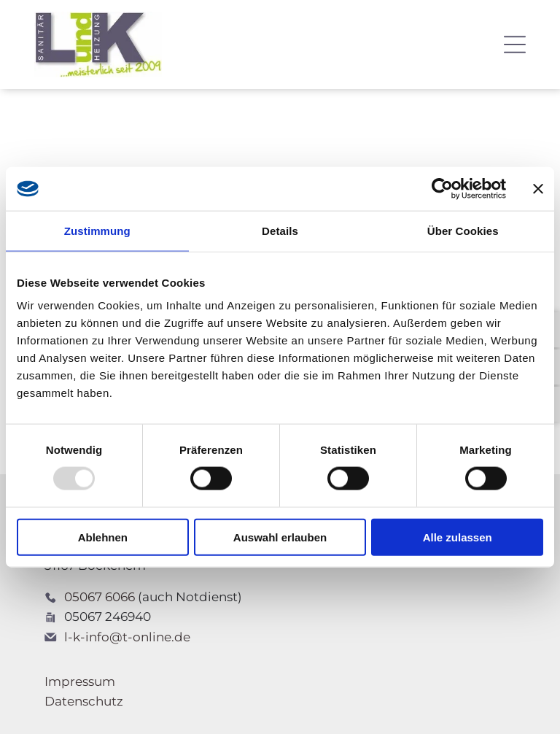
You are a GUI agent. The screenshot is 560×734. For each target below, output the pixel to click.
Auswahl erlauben (280, 537)
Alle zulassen (458, 537)
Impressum (80, 681)
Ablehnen (103, 537)
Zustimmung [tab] (97, 231)
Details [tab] (280, 231)
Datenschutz (84, 701)
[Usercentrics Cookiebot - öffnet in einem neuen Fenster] (442, 189)
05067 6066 (100, 597)
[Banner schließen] (538, 189)
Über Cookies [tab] (463, 231)
